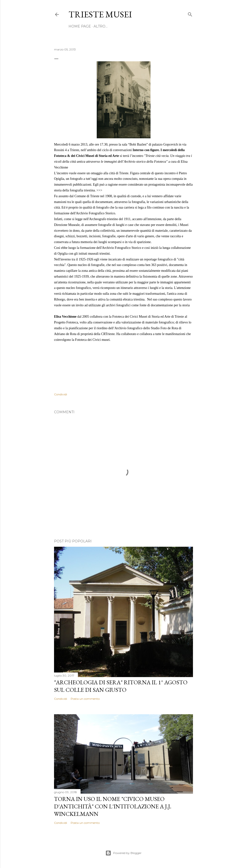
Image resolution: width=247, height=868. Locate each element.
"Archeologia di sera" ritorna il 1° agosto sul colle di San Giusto (121, 686)
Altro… (101, 26)
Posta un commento (85, 699)
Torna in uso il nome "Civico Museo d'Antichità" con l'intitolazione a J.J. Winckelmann (113, 806)
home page (80, 26)
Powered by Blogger (123, 853)
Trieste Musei (100, 14)
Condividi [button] (61, 394)
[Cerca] (190, 13)
